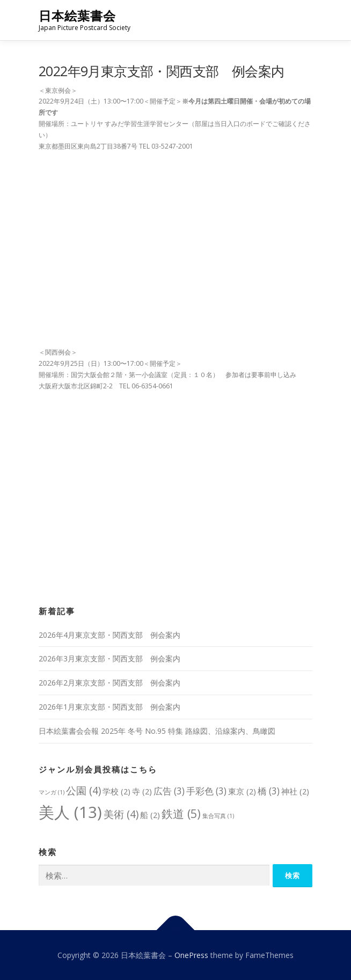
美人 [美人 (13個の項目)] (70, 812)
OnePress (191, 955)
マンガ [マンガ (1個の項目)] (52, 792)
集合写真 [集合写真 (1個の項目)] (218, 816)
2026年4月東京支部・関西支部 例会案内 (109, 635)
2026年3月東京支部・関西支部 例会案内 (109, 658)
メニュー (303, 20)
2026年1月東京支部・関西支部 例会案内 (109, 707)
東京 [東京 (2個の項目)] (242, 791)
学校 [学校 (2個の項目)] (116, 791)
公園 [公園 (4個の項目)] (83, 790)
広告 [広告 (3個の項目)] (169, 791)
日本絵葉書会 (77, 16)
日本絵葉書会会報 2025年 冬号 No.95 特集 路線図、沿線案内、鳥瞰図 (157, 731)
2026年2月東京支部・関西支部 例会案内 (109, 683)
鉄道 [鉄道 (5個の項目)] (181, 813)
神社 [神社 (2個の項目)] (295, 791)
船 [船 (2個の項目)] (150, 815)
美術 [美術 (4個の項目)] (121, 814)
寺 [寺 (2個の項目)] (142, 791)
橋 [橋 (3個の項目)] (269, 791)
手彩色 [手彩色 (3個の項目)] (206, 791)
